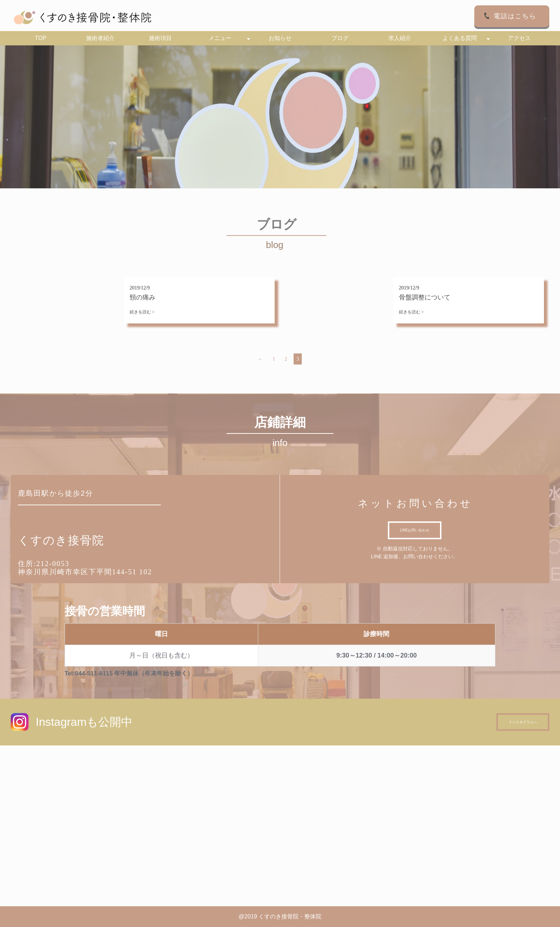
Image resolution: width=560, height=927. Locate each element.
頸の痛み (142, 297)
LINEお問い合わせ (415, 530)
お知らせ (280, 38)
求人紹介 (400, 38)
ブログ (340, 38)
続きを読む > (142, 312)
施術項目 (160, 38)
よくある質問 (460, 38)
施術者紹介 (100, 38)
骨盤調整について (425, 297)
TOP (41, 38)
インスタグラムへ (523, 722)
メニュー (220, 38)
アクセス (519, 38)
